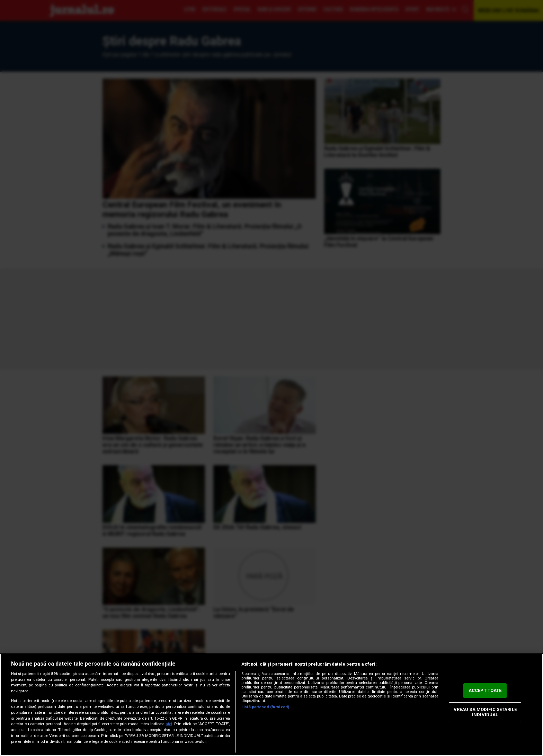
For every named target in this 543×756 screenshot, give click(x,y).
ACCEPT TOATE (485, 690)
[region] (271, 705)
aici (169, 724)
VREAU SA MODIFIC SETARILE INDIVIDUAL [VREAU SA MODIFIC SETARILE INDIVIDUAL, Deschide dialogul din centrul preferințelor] (485, 712)
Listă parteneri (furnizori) (265, 707)
